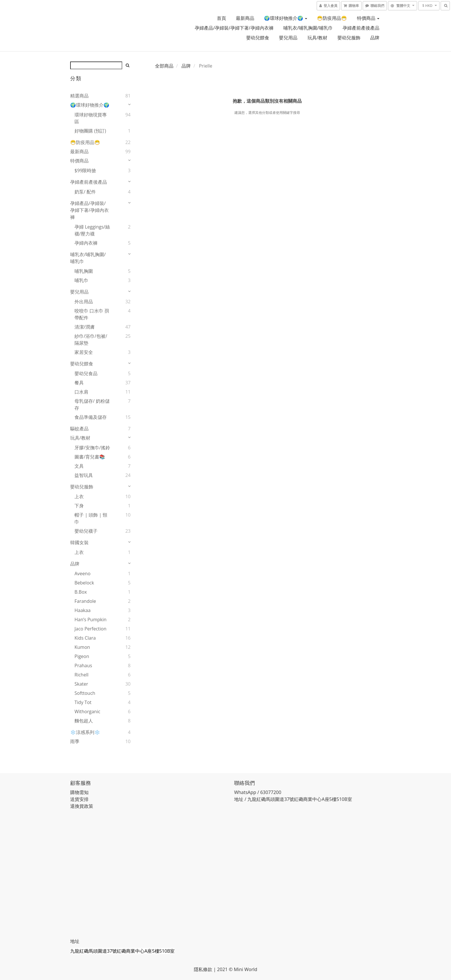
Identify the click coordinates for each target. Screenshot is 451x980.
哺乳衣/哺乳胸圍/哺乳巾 (308, 28)
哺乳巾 (81, 280)
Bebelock (84, 583)
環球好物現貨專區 (91, 118)
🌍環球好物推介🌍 (286, 18)
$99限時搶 (85, 170)
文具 (79, 466)
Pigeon (82, 656)
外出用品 (84, 302)
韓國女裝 (79, 542)
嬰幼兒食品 (86, 373)
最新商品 (245, 18)
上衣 (79, 496)
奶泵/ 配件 (85, 192)
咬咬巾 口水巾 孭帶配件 (92, 314)
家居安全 (84, 352)
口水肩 (81, 392)
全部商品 (164, 66)
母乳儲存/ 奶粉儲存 (92, 404)
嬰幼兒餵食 (258, 38)
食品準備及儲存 (91, 417)
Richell (81, 675)
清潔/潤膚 (85, 327)
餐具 (79, 383)
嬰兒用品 (288, 38)
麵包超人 (84, 721)
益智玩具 (84, 475)
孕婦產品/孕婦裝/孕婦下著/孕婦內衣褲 (234, 28)
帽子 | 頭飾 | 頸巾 (91, 518)
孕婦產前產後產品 (361, 28)
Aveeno (83, 574)
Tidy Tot (83, 702)
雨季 (75, 741)
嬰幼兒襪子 (86, 531)
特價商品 (368, 18)
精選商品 (79, 96)
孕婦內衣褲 (86, 243)
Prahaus (83, 666)
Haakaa (83, 610)
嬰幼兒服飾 (349, 38)
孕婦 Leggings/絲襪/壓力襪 (92, 230)
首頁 (221, 18)
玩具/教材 (318, 38)
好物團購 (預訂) (90, 131)
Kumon (82, 647)
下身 (79, 506)
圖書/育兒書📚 (90, 457)
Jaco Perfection (90, 629)
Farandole (85, 601)
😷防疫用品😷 (332, 18)
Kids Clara (85, 638)
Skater (81, 684)
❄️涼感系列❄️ (85, 732)
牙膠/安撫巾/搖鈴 (92, 448)
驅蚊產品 (79, 429)
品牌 (375, 38)
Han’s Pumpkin (90, 620)
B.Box (81, 592)
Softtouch (85, 693)
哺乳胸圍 (84, 271)
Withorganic (87, 711)
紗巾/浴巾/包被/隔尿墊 (91, 340)
